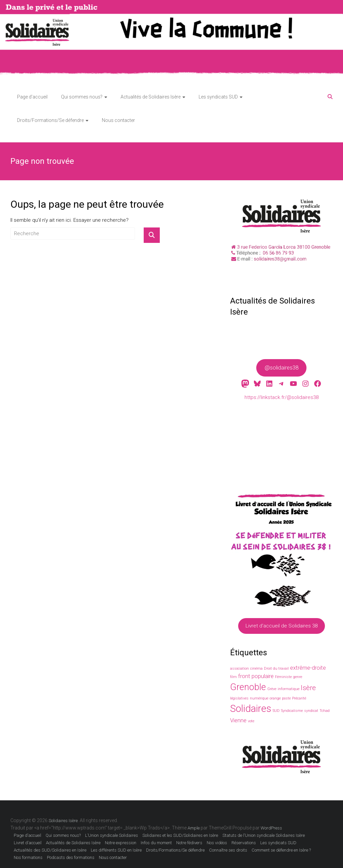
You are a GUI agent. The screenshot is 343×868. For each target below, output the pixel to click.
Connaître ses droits (228, 850)
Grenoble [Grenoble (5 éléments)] (248, 687)
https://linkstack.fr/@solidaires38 (282, 397)
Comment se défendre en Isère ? (281, 850)
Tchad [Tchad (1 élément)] (325, 711)
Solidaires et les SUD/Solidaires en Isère (180, 835)
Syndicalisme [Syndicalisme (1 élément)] (292, 711)
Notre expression (121, 843)
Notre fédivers (189, 843)
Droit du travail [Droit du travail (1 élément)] (276, 669)
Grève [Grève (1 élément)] (272, 689)
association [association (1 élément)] (239, 669)
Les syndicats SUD (218, 97)
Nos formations (28, 857)
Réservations (244, 843)
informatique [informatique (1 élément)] (289, 689)
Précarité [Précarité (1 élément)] (299, 698)
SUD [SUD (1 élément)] (276, 711)
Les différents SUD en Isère (116, 850)
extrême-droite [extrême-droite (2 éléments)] (308, 668)
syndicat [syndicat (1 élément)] (311, 711)
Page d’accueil (32, 97)
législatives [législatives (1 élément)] (239, 698)
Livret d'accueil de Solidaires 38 (282, 626)
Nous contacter (118, 120)
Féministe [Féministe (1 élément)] (283, 677)
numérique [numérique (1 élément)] (259, 698)
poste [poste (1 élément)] (286, 698)
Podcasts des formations (71, 857)
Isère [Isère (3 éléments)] (308, 688)
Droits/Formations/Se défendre (50, 120)
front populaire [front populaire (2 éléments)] (256, 676)
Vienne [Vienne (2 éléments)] (238, 720)
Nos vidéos (217, 843)
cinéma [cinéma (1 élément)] (256, 669)
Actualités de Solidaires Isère (151, 97)
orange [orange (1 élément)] (275, 698)
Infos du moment (156, 843)
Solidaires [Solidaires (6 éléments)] (251, 709)
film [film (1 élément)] (233, 677)
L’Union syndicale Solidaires (112, 835)
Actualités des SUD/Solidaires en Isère (50, 850)
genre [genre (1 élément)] (298, 677)
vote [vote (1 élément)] (251, 721)
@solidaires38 (282, 368)
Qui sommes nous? (82, 97)
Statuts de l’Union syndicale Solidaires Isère (264, 835)
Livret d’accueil (28, 843)
